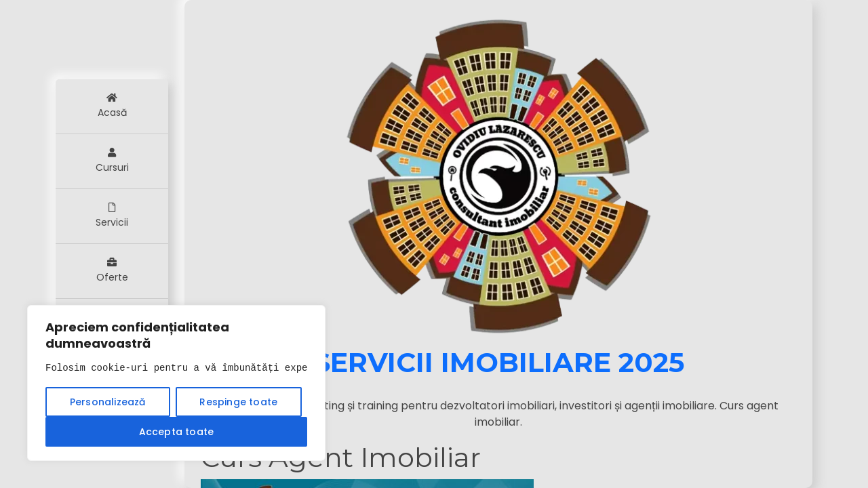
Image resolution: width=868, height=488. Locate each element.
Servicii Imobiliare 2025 (499, 363)
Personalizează (108, 402)
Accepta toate (177, 432)
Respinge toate (238, 402)
